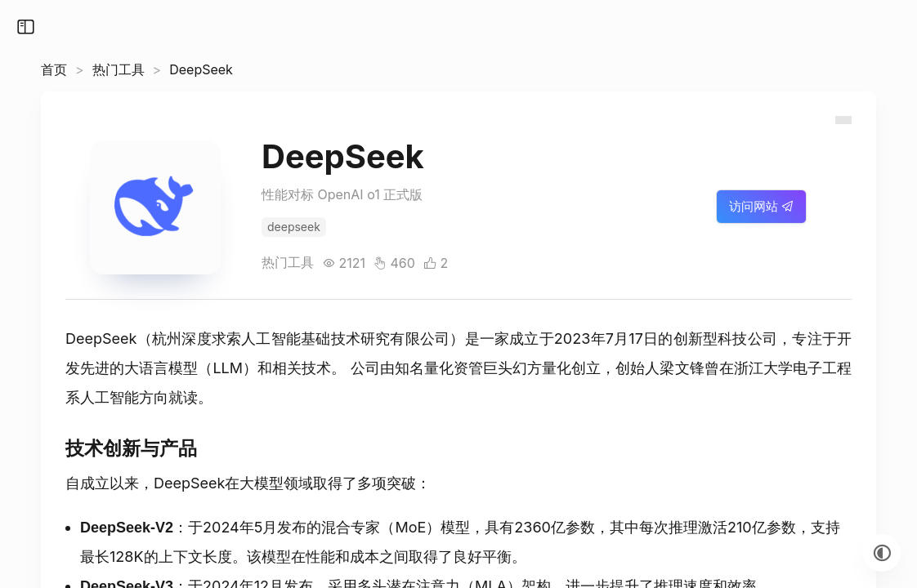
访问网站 (761, 206)
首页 (54, 69)
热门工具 (119, 69)
